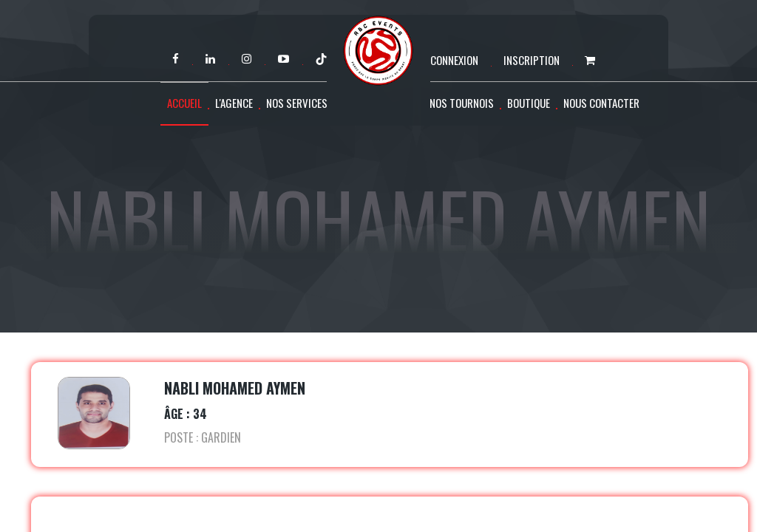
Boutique (529, 103)
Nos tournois (462, 103)
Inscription (532, 60)
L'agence (234, 103)
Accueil (184, 103)
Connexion (454, 60)
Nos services (297, 103)
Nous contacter (601, 103)
